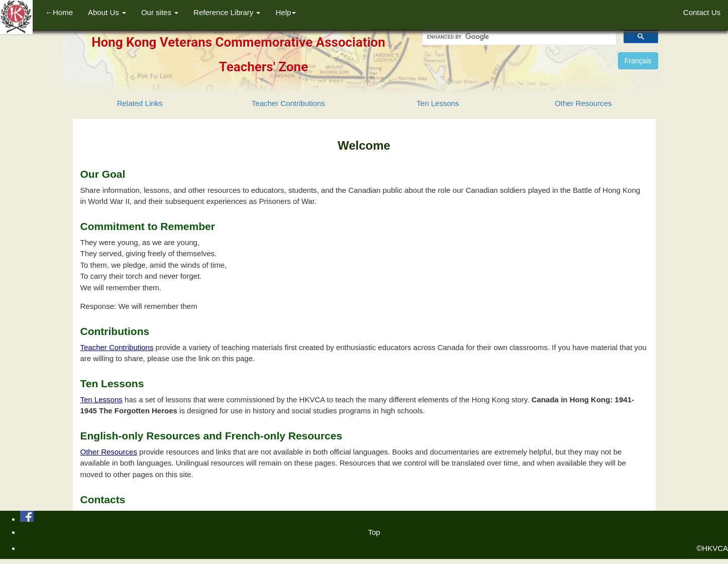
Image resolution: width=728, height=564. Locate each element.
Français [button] (638, 61)
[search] (518, 37)
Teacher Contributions (288, 103)
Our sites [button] (160, 12)
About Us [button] (107, 12)
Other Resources (583, 103)
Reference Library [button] (227, 12)
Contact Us (702, 12)
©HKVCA (712, 548)
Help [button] (286, 12)
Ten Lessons (438, 103)
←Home (59, 12)
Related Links (140, 103)
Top (374, 532)
